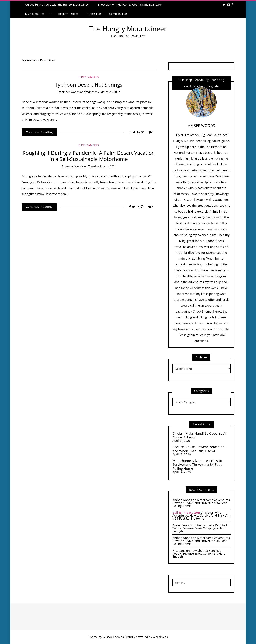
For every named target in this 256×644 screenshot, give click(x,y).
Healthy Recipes (68, 14)
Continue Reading (39, 132)
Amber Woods (70, 92)
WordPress (160, 637)
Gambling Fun (118, 14)
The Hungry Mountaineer (128, 29)
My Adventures (35, 14)
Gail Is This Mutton (186, 512)
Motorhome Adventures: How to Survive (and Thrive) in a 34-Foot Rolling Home (197, 465)
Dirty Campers (89, 77)
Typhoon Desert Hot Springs (89, 85)
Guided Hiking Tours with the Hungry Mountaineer (57, 4)
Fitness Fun (94, 14)
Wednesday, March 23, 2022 (102, 92)
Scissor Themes (113, 637)
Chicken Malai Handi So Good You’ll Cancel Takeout (200, 435)
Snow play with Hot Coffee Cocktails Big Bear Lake (130, 4)
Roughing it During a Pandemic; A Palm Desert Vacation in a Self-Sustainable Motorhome (89, 156)
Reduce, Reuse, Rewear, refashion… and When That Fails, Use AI (200, 449)
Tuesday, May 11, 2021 (102, 166)
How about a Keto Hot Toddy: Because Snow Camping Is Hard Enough (200, 528)
